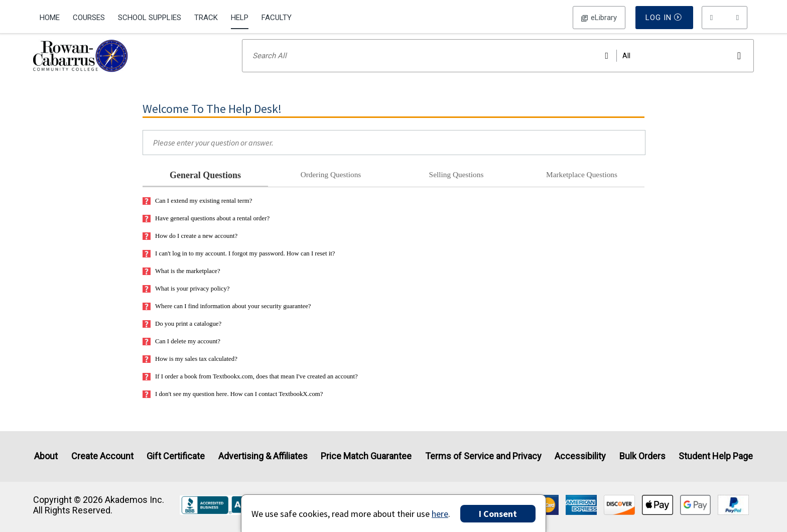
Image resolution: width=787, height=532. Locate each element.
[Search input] (498, 69)
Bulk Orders (642, 456)
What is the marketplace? (181, 284)
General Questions (205, 188)
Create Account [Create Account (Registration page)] (102, 456)
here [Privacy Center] (440, 514)
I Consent (498, 514)
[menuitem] (53, 17)
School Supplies (150, 18)
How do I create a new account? (190, 249)
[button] (725, 18)
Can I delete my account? (181, 355)
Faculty (277, 18)
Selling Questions (456, 187)
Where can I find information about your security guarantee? (227, 319)
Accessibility (580, 456)
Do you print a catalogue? (182, 337)
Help (240, 18)
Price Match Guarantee (366, 456)
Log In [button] (599, 18)
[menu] (725, 18)
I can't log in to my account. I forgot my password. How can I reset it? (239, 267)
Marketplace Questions (582, 187)
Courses (89, 18)
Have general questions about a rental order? (206, 232)
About (46, 456)
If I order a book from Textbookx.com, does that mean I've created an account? (250, 390)
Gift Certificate (176, 456)
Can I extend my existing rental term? (197, 214)
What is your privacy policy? (186, 302)
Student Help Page (716, 456)
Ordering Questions (331, 187)
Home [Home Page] (50, 18)
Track (206, 18)
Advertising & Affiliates (263, 456)
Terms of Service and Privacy (483, 456)
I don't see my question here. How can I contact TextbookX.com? (233, 407)
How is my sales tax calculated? (190, 372)
